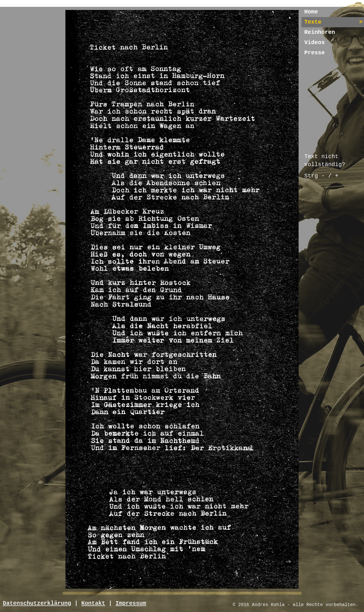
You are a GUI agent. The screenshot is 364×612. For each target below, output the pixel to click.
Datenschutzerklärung (37, 603)
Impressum (131, 603)
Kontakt (93, 603)
